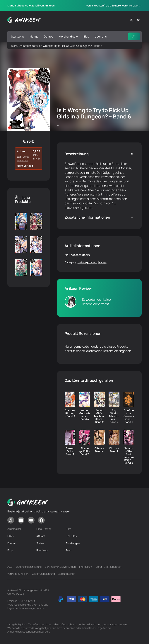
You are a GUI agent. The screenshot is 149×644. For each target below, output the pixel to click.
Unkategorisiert (28, 46)
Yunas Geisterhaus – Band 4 (85, 415)
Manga (102, 262)
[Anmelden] (131, 20)
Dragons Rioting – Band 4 (70, 413)
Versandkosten (23, 158)
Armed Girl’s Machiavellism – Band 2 (99, 416)
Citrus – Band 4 (99, 450)
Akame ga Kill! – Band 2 (85, 451)
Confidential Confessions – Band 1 (129, 416)
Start (14, 46)
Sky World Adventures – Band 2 (114, 416)
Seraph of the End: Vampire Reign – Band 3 (129, 456)
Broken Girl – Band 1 (70, 451)
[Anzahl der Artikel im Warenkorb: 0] (138, 20)
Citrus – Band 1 (114, 450)
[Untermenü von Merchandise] (77, 36)
